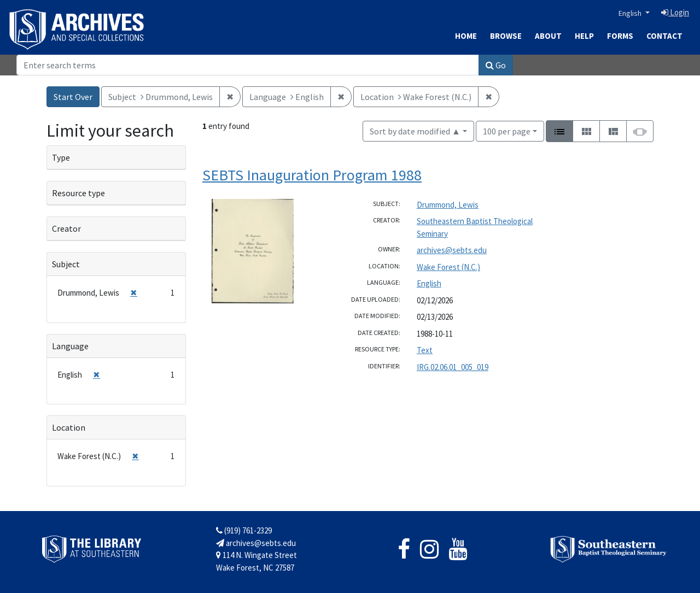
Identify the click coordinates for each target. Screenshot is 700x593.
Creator (66, 228)
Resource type (78, 193)
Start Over (73, 97)
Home (466, 36)
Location (69, 427)
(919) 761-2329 (244, 530)
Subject (66, 264)
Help (584, 36)
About (548, 36)
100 (507, 130)
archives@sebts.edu (452, 250)
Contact (664, 36)
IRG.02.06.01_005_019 (453, 367)
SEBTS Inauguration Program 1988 (312, 175)
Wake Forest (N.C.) (448, 267)
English (631, 13)
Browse (506, 36)
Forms (620, 36)
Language (70, 346)
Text (425, 350)
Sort (415, 131)
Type (61, 157)
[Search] (248, 65)
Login (675, 12)
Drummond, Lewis (448, 205)
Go (496, 65)
